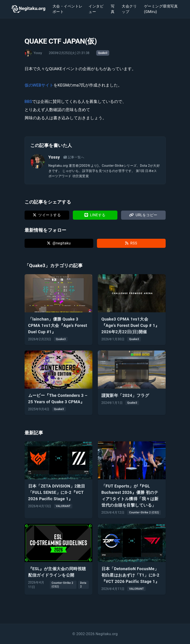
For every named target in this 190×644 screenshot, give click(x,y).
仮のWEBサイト (39, 85)
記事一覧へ (74, 157)
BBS (28, 101)
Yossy (54, 157)
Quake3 (103, 53)
